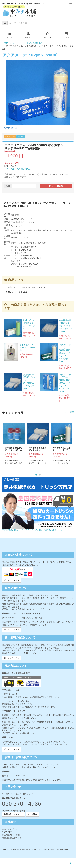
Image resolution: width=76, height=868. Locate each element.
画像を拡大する (12, 128)
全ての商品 (69, 412)
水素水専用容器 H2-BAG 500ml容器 (28, 347)
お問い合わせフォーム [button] (14, 814)
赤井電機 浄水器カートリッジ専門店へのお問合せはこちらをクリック (32, 530)
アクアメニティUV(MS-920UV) (18, 169)
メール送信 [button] (32, 814)
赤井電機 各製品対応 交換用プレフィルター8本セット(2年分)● (65, 326)
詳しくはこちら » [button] (11, 580)
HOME (5, 43)
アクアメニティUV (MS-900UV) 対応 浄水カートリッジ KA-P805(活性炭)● (65, 353)
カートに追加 (56, 186)
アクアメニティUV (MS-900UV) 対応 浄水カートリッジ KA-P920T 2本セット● (65, 383)
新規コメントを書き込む (17, 292)
